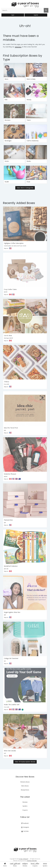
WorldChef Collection (11, 566)
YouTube (25, 831)
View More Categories (25, 188)
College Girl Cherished (11, 658)
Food (28, 182)
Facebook (25, 823)
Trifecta (6, 382)
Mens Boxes (25, 786)
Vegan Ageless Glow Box (12, 612)
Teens (29, 120)
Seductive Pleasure (10, 474)
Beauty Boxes (25, 790)
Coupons (35, 865)
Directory (18, 47)
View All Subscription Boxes (25, 762)
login (13, 15)
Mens (6, 79)
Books (29, 161)
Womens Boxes (25, 782)
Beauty (29, 100)
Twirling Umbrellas (32, 861)
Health (7, 182)
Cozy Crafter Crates (10, 289)
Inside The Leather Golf (12, 705)
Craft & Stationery (33, 141)
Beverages (8, 141)
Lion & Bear (8, 336)
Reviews (25, 865)
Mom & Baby (31, 79)
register (36, 15)
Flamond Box (8, 520)
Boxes (15, 865)
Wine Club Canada (10, 751)
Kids (6, 100)
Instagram (25, 827)
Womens (8, 120)
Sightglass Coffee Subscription (14, 243)
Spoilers (45, 865)
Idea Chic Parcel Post (11, 428)
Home (5, 865)
